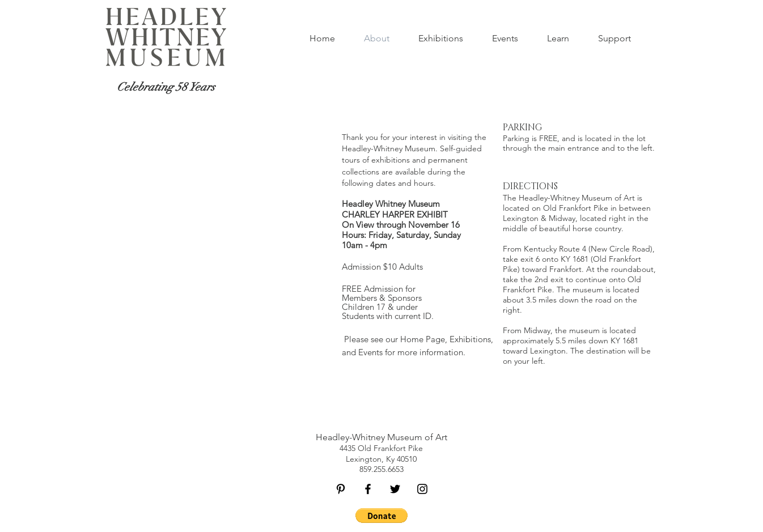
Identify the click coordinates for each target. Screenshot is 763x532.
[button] (505, 39)
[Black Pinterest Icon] (341, 489)
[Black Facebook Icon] (368, 489)
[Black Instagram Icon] (422, 489)
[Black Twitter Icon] (395, 489)
